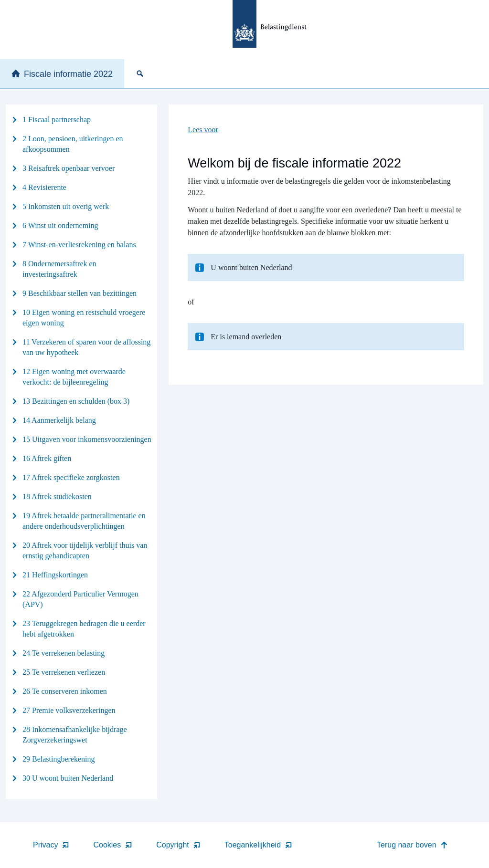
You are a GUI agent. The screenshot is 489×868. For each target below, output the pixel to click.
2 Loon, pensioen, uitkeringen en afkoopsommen (73, 144)
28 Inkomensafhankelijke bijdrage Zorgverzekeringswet (75, 735)
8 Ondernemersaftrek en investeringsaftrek (59, 269)
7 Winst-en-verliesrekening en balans (79, 245)
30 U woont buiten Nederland (68, 778)
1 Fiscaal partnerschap (57, 120)
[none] (142, 73)
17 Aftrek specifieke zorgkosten (71, 477)
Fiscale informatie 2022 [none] (62, 74)
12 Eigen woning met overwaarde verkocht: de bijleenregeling (74, 377)
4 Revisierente (44, 187)
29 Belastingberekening (59, 759)
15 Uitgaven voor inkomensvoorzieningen (87, 439)
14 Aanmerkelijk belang (59, 420)
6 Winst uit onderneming (60, 225)
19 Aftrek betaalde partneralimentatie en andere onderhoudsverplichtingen (84, 521)
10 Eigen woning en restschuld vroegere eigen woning (84, 318)
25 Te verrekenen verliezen (64, 672)
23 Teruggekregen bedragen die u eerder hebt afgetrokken (84, 629)
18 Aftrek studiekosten (57, 497)
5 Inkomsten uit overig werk (66, 206)
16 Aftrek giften (47, 458)
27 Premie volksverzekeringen (69, 710)
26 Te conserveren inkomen (65, 691)
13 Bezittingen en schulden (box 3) (76, 401)
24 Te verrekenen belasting (64, 653)
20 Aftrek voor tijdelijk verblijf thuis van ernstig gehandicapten (85, 550)
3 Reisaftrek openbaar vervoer (69, 168)
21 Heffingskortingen (55, 575)
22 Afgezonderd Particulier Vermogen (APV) (80, 599)
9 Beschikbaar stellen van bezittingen (80, 293)
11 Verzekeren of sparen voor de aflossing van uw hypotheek (86, 347)
